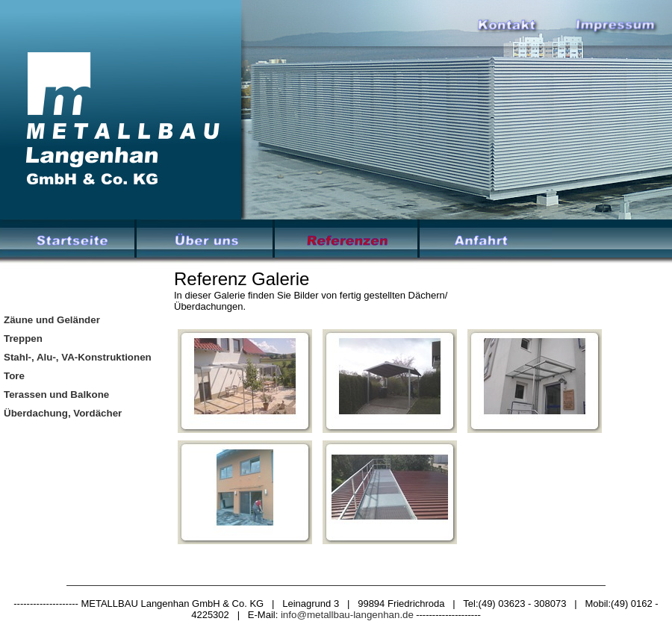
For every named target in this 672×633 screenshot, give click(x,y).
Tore (14, 376)
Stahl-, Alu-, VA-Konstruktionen (78, 357)
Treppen (23, 339)
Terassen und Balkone (56, 395)
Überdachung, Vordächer (63, 413)
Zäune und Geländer (52, 320)
